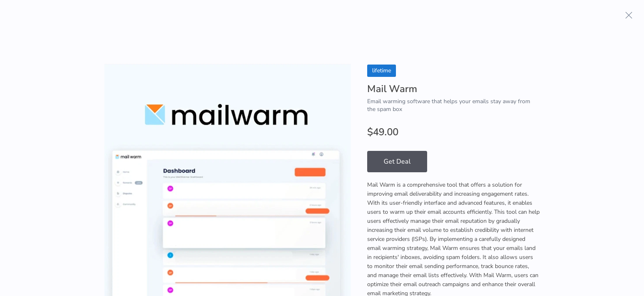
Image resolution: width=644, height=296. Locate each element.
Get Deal (397, 162)
